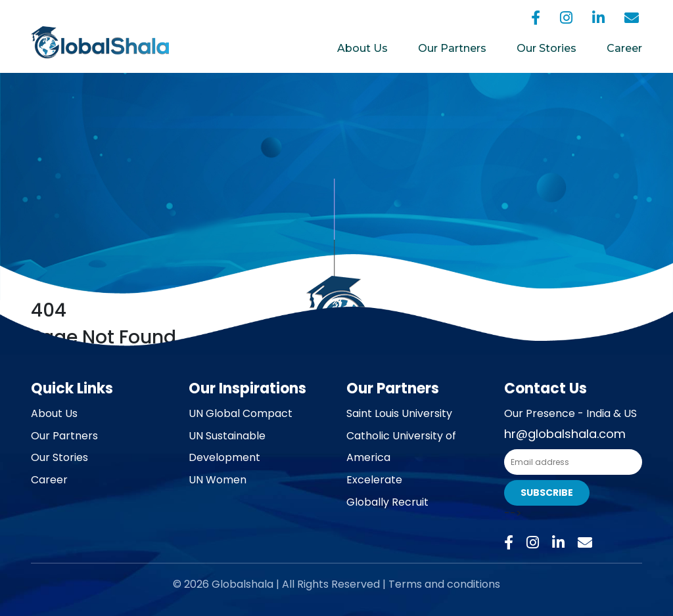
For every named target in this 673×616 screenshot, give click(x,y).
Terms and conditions (444, 584)
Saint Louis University (399, 413)
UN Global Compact (241, 413)
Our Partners (452, 48)
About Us (362, 48)
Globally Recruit (387, 502)
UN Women (218, 480)
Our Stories (546, 48)
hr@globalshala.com (565, 434)
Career (624, 48)
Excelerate (374, 480)
